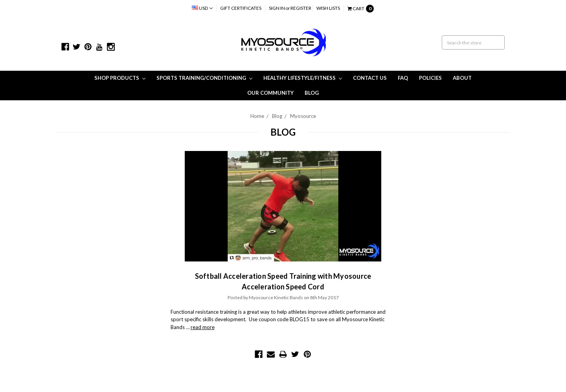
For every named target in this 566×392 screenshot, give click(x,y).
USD (202, 8)
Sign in (277, 8)
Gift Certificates (241, 8)
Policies (430, 78)
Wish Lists (328, 8)
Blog (312, 93)
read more (203, 327)
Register (301, 8)
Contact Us (370, 78)
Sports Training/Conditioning (204, 78)
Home (257, 116)
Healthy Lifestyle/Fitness (303, 78)
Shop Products (120, 78)
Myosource (303, 116)
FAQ (403, 78)
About (462, 78)
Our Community (270, 93)
